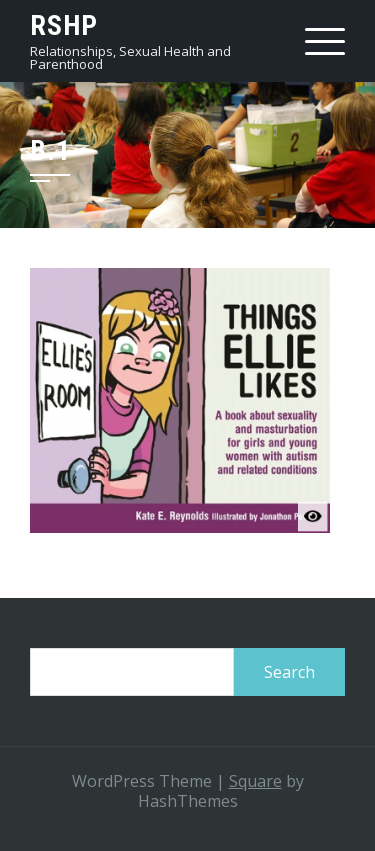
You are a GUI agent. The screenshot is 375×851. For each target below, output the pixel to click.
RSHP (64, 25)
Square (255, 781)
